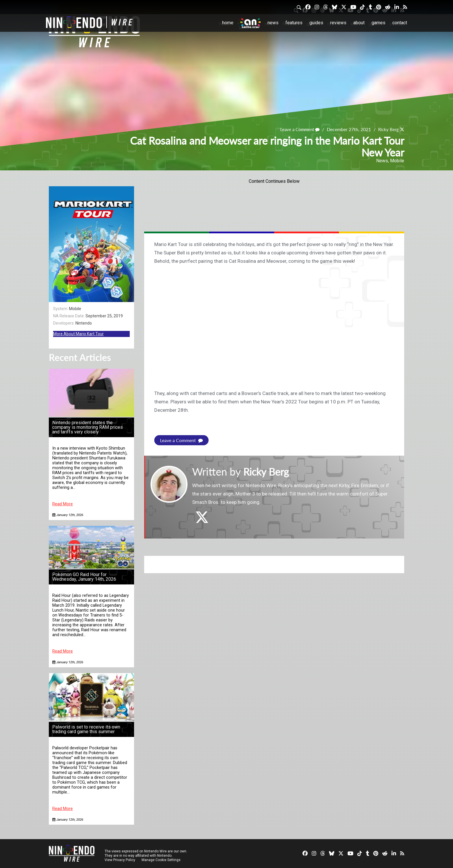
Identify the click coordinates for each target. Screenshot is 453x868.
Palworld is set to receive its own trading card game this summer (86, 729)
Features (294, 23)
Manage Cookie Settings (161, 860)
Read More (63, 504)
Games (378, 23)
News (273, 23)
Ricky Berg (388, 129)
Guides (316, 23)
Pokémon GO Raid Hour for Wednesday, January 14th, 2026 (84, 577)
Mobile (397, 161)
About (359, 23)
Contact (400, 23)
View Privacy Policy (120, 860)
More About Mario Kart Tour (78, 334)
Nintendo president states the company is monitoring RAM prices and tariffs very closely (88, 427)
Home (228, 23)
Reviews (338, 23)
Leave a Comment (298, 129)
